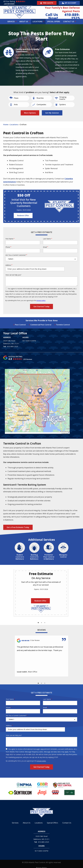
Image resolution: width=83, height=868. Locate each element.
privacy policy (41, 300)
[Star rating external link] (20, 3)
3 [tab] (45, 623)
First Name (9, 239)
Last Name (47, 239)
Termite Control (63, 325)
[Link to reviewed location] (41, 641)
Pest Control (20, 325)
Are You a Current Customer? (16, 255)
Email (45, 247)
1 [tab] (38, 623)
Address (8, 265)
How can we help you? (13, 275)
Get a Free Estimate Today (18, 527)
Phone (8, 247)
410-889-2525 (13, 346)
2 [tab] (41, 623)
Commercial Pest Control (41, 325)
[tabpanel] (41, 593)
